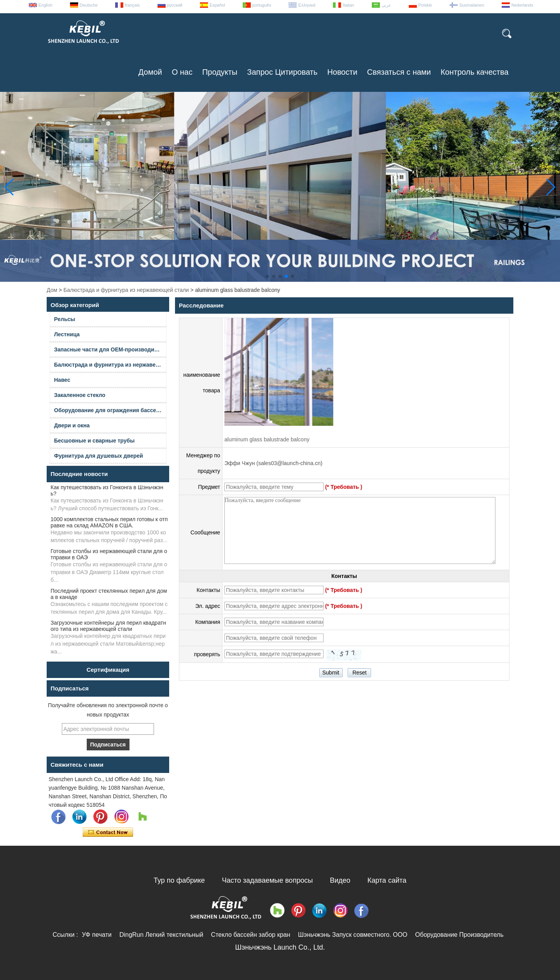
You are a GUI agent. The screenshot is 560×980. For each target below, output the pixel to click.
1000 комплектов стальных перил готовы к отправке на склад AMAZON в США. (109, 522)
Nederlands (522, 5)
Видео (340, 880)
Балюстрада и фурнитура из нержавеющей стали (126, 290)
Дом (52, 290)
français (132, 5)
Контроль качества (475, 72)
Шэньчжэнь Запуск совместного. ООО (353, 935)
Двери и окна (72, 425)
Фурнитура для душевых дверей (99, 456)
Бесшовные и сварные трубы (94, 441)
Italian (348, 5)
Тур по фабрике (179, 880)
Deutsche (89, 5)
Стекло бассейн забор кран (251, 935)
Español (217, 5)
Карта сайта (387, 880)
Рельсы (65, 319)
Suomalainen (472, 5)
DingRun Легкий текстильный (161, 935)
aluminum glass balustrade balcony (267, 439)
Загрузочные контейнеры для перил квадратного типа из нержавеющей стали (108, 626)
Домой (150, 72)
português (262, 5)
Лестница (67, 334)
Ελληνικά (307, 5)
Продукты (220, 72)
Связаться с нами (399, 72)
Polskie (425, 5)
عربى (386, 5)
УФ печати (96, 935)
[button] (268, 276)
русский (175, 5)
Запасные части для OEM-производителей (110, 349)
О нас (182, 72)
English (45, 5)
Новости (342, 72)
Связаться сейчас (108, 832)
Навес (62, 380)
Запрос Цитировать (282, 72)
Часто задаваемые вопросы (268, 880)
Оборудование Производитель (459, 935)
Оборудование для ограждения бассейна (110, 410)
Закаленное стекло (80, 395)
